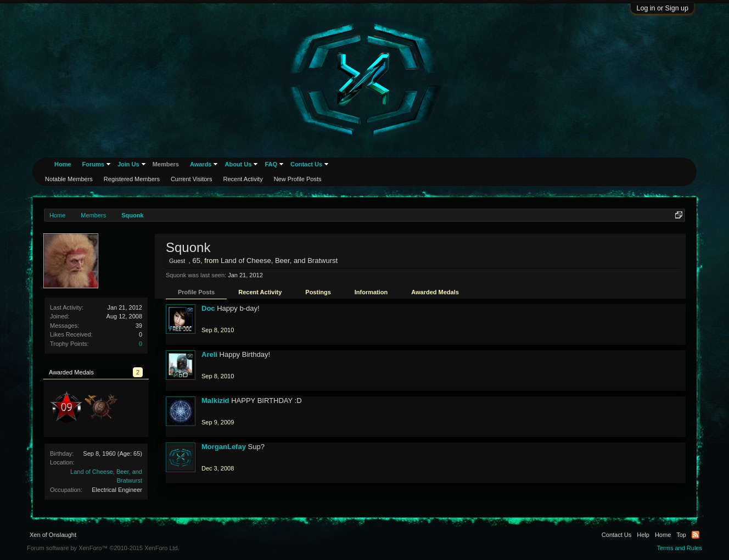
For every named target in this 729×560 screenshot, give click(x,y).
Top (681, 535)
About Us (238, 164)
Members (166, 164)
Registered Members (132, 179)
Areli (209, 354)
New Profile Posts (298, 179)
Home (63, 164)
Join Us (128, 164)
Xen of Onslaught (53, 535)
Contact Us (306, 164)
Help (643, 535)
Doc (208, 308)
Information (371, 292)
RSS (696, 535)
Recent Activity (260, 292)
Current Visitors (192, 179)
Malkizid (215, 401)
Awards (201, 164)
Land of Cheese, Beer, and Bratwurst (279, 261)
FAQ (271, 164)
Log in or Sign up (662, 8)
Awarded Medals (435, 292)
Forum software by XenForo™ (103, 548)
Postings (318, 292)
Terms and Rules (679, 548)
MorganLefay (224, 447)
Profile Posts (196, 292)
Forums (93, 164)
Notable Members (69, 179)
